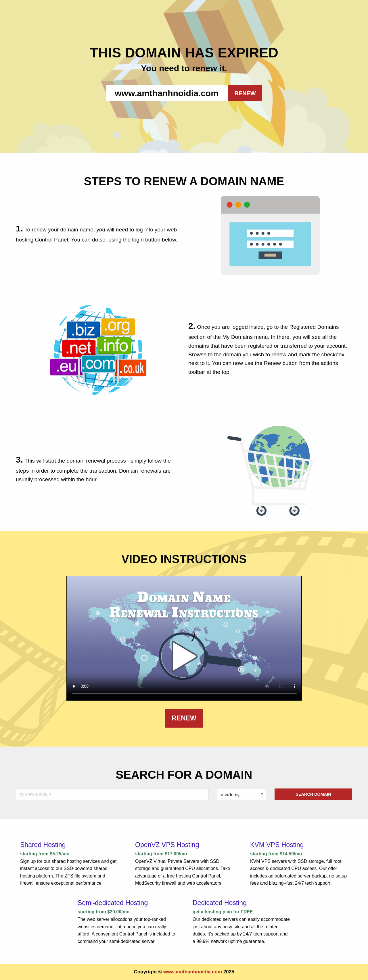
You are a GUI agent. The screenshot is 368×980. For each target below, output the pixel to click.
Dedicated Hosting (220, 903)
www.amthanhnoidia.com (193, 972)
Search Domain (313, 794)
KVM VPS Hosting (277, 845)
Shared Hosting (43, 845)
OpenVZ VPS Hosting (167, 845)
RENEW (245, 93)
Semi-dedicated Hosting (113, 903)
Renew (184, 718)
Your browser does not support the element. (184, 638)
